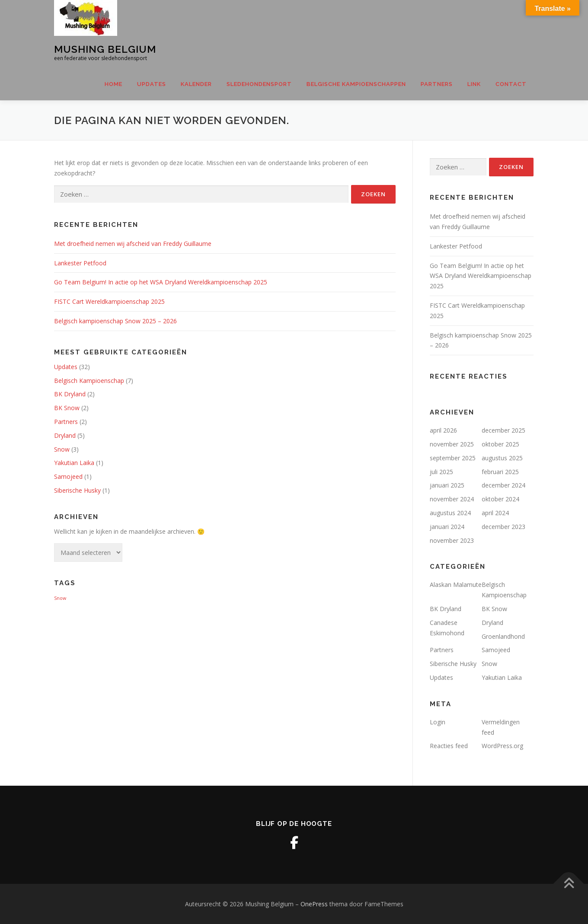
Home (113, 84)
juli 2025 (441, 472)
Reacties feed (449, 746)
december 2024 (503, 485)
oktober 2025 (500, 444)
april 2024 (495, 513)
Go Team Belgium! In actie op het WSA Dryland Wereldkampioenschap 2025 (161, 282)
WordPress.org (502, 746)
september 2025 (453, 458)
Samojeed (68, 476)
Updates (152, 84)
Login (438, 722)
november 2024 (452, 499)
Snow (62, 449)
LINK (474, 84)
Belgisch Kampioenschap (89, 381)
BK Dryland (70, 394)
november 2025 (452, 444)
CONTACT (511, 84)
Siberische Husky (77, 490)
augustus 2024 (450, 513)
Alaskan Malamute (456, 585)
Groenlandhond (503, 636)
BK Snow (67, 408)
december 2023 (503, 527)
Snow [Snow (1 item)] (60, 598)
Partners (437, 84)
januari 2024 (447, 527)
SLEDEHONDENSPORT (259, 84)
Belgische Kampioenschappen (356, 84)
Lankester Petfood (80, 263)
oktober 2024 (500, 499)
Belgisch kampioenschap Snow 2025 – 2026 (115, 321)
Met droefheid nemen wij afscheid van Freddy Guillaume (133, 244)
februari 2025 (500, 472)
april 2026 (443, 430)
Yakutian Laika (74, 463)
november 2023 (452, 540)
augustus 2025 (502, 458)
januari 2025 (447, 485)
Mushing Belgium (105, 49)
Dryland (65, 435)
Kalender (196, 84)
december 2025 (503, 430)
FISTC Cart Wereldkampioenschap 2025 (109, 301)
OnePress (314, 904)
